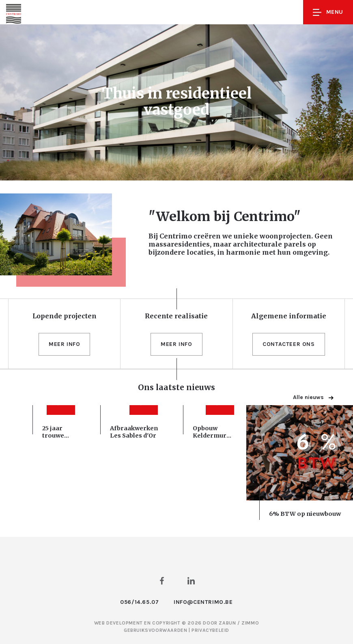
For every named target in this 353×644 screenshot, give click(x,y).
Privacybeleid (210, 630)
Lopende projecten (65, 316)
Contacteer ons (288, 344)
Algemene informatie (289, 316)
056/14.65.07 (139, 602)
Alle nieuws (313, 397)
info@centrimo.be (203, 602)
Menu (328, 12)
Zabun (227, 623)
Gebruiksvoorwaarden (156, 630)
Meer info (64, 344)
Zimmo (250, 623)
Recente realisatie (176, 316)
